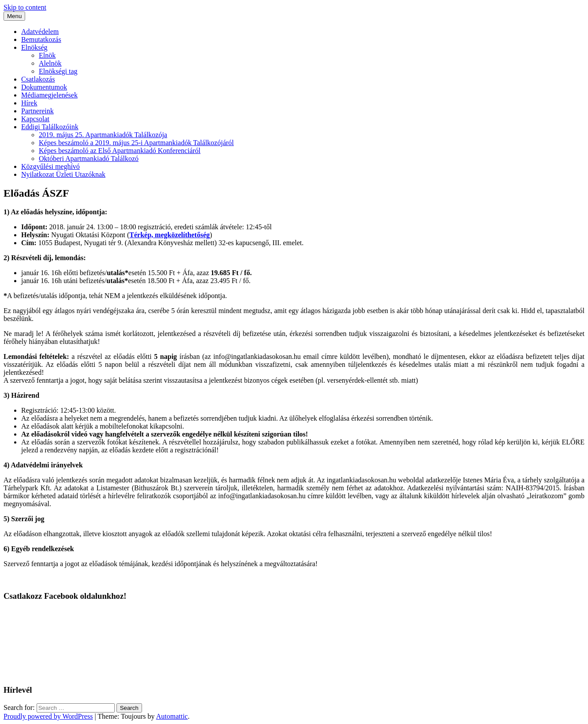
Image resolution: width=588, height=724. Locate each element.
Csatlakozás (38, 79)
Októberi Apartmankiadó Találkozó (89, 159)
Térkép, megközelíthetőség (169, 235)
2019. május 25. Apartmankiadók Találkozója (103, 135)
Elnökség (34, 47)
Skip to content (25, 7)
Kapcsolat (35, 119)
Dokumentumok (44, 87)
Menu (14, 16)
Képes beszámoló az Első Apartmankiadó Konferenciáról (120, 151)
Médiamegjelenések (49, 95)
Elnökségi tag (58, 71)
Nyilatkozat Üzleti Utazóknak (63, 174)
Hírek (29, 103)
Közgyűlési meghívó (51, 166)
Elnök (47, 55)
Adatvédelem (40, 32)
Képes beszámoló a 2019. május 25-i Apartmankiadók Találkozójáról (136, 143)
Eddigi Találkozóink (50, 127)
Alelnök (50, 63)
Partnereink (37, 111)
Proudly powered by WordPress (48, 716)
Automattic (172, 716)
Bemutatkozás (41, 39)
